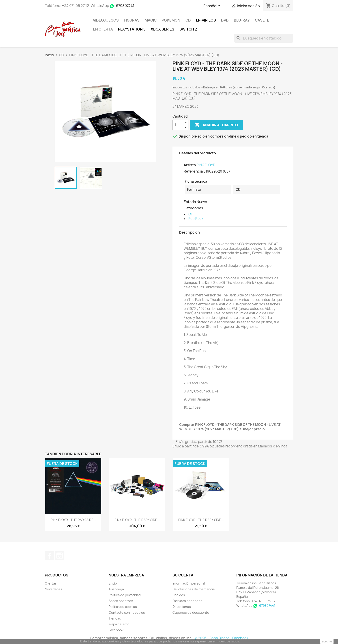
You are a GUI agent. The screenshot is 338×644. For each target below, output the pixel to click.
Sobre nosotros (121, 601)
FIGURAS (132, 20)
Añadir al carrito (216, 125)
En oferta (103, 29)
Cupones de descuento (191, 612)
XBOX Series (163, 29)
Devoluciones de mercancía (194, 589)
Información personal (189, 583)
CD (188, 20)
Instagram (60, 556)
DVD (225, 20)
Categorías (193, 208)
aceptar (327, 641)
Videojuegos (106, 20)
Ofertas (51, 583)
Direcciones (182, 607)
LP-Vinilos (206, 20)
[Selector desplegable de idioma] (213, 6)
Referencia (193, 171)
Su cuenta (183, 575)
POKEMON (171, 20)
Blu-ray (242, 20)
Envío (113, 583)
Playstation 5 (132, 29)
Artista (190, 165)
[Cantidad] (178, 125)
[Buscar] (264, 38)
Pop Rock (196, 219)
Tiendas (115, 618)
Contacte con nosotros (127, 612)
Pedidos (179, 595)
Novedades (54, 589)
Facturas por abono (187, 601)
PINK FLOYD (206, 165)
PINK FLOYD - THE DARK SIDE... (73, 520)
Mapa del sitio (119, 624)
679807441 (125, 6)
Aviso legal (117, 589)
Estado (190, 202)
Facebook (50, 556)
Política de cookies (123, 607)
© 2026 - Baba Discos (212, 638)
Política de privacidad (125, 595)
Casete (262, 20)
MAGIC (151, 20)
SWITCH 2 (188, 29)
